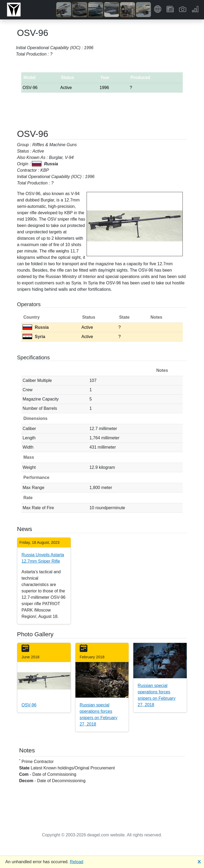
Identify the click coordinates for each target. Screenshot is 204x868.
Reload (77, 862)
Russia (36, 327)
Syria (34, 337)
